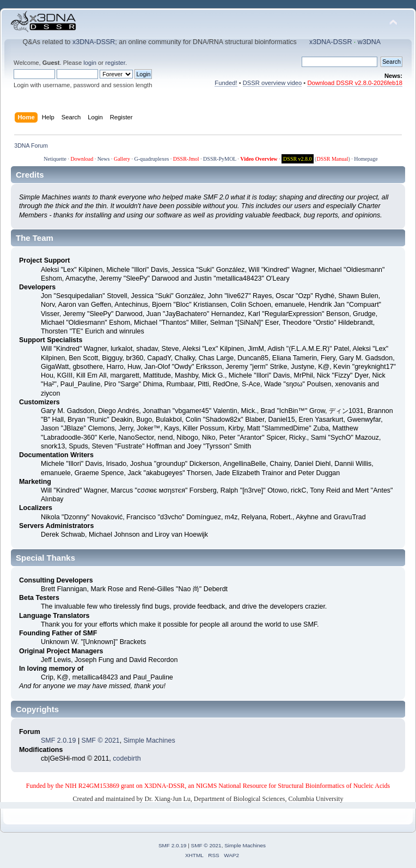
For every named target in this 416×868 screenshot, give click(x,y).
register (115, 63)
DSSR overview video (273, 83)
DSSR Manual (332, 159)
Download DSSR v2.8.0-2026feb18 (355, 83)
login (90, 63)
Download (82, 159)
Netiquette (55, 159)
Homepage (366, 159)
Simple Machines (149, 740)
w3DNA (369, 42)
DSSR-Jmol (186, 159)
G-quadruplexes (151, 159)
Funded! (226, 83)
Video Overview (259, 159)
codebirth (127, 758)
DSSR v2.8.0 (298, 159)
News (104, 159)
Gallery (122, 159)
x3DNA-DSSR (94, 42)
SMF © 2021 (101, 740)
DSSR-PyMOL (220, 159)
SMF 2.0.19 (58, 740)
